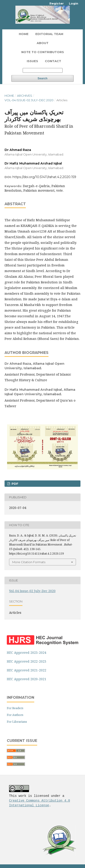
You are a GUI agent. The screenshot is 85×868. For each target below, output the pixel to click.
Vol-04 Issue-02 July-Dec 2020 (29, 100)
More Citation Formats (29, 562)
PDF (15, 484)
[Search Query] (43, 70)
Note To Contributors (43, 52)
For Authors (15, 715)
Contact (53, 61)
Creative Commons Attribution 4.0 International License (40, 802)
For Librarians (17, 722)
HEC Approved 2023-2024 (27, 653)
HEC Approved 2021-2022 (27, 670)
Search (42, 78)
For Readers (15, 708)
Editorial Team (49, 34)
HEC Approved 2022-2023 (27, 661)
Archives (25, 96)
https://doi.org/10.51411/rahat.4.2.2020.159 (44, 177)
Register (57, 3)
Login (74, 3)
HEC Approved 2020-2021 (27, 679)
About (43, 43)
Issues (32, 61)
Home (24, 34)
